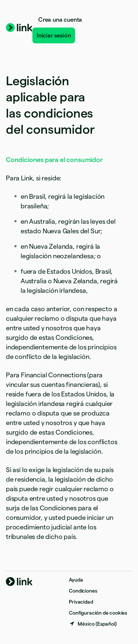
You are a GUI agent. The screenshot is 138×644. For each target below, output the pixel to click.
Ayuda (76, 580)
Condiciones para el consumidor (54, 160)
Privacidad (81, 602)
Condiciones (83, 591)
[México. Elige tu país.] (93, 624)
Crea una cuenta (60, 20)
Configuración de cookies (98, 613)
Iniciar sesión (54, 35)
